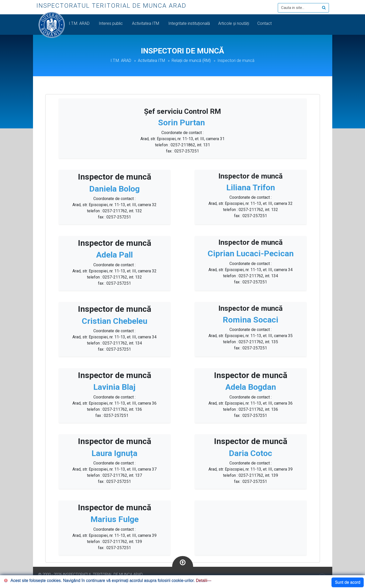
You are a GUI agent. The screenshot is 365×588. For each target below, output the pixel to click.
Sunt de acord (348, 582)
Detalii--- (204, 580)
